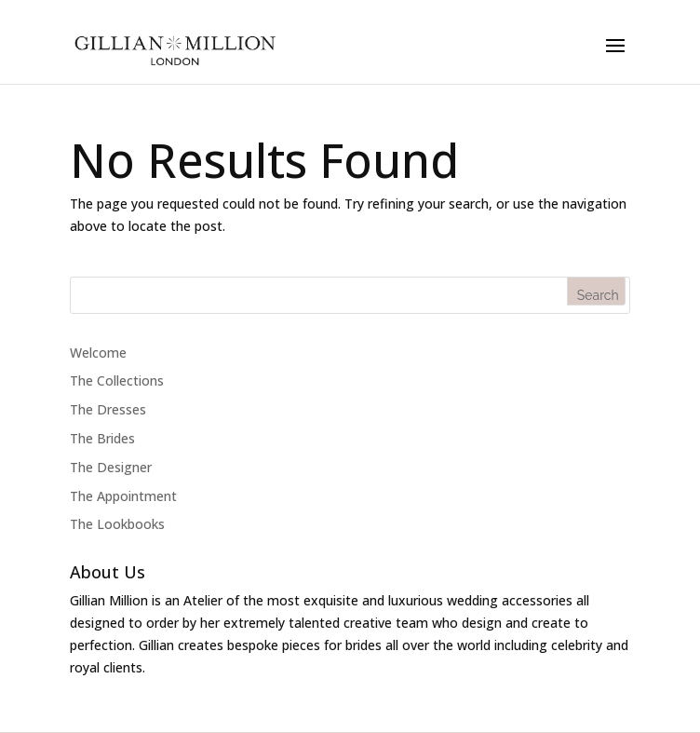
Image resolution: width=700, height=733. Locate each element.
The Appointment (123, 496)
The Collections (117, 380)
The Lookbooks (117, 524)
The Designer (111, 467)
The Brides (102, 438)
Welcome (98, 353)
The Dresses (108, 409)
